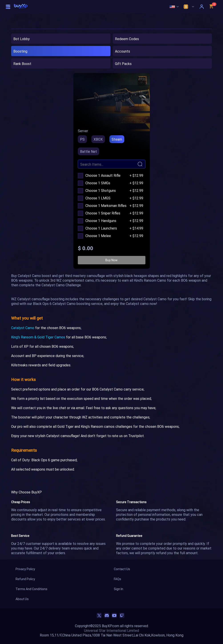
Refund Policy (25, 579)
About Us (22, 599)
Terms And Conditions (31, 589)
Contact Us (122, 569)
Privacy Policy (25, 569)
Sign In (119, 589)
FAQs (118, 579)
